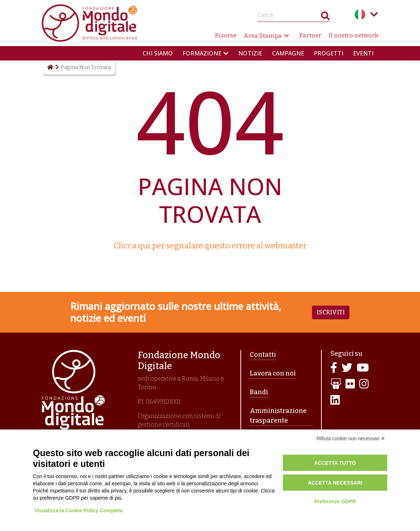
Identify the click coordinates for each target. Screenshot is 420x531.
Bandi (259, 392)
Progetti (329, 53)
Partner (310, 35)
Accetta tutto (335, 463)
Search (325, 17)
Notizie (250, 53)
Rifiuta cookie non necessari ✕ (351, 438)
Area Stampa (263, 36)
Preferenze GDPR (335, 501)
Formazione (202, 53)
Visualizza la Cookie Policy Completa (79, 510)
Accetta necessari (335, 483)
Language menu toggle (374, 14)
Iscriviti (331, 312)
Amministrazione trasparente (278, 416)
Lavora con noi (273, 373)
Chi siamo (158, 53)
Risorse (226, 35)
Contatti (263, 355)
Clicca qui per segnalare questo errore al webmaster (210, 246)
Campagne (288, 53)
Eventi (363, 53)
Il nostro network (354, 35)
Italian (360, 14)
